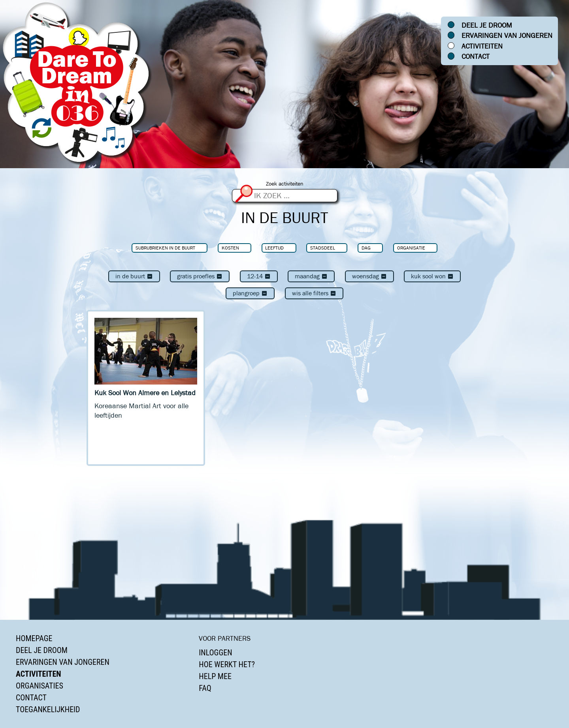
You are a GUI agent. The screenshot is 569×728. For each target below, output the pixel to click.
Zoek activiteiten (285, 184)
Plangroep (250, 293)
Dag (366, 248)
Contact (476, 56)
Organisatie (411, 248)
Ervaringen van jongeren (507, 36)
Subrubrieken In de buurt (165, 248)
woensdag (369, 276)
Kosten (230, 248)
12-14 (259, 276)
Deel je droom (487, 25)
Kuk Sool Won (432, 276)
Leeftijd (274, 248)
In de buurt (134, 276)
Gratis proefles (200, 276)
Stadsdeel (323, 248)
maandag (311, 276)
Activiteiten (482, 46)
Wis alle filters (314, 293)
